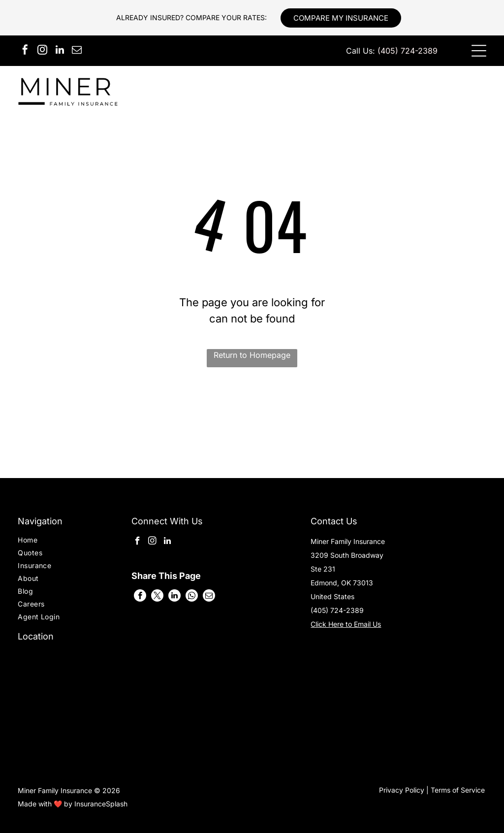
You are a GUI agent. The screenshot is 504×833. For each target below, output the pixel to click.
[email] (77, 51)
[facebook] (25, 51)
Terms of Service (458, 790)
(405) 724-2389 (408, 51)
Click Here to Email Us (346, 624)
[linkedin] (60, 51)
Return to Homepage (252, 355)
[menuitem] (55, 541)
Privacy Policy (402, 790)
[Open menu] (479, 51)
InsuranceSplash (101, 804)
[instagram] (42, 51)
